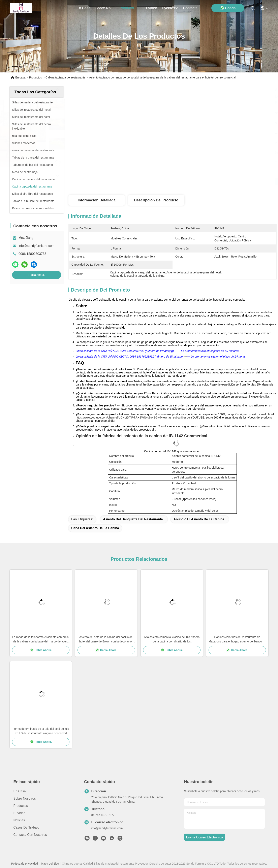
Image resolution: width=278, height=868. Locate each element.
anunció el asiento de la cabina (199, 519)
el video (150, 8)
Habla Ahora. (37, 275)
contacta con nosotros (193, 8)
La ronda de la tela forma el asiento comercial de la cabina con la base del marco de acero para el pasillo (41, 640)
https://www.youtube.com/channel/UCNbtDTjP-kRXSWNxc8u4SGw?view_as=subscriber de (133, 418)
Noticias (19, 820)
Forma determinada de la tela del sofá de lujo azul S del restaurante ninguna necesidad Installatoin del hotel (41, 731)
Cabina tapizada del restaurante (65, 77)
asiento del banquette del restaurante (133, 519)
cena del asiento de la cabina (95, 528)
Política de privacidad (24, 864)
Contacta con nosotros (30, 835)
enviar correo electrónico (205, 837)
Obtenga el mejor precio (210, 181)
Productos (36, 77)
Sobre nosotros (25, 798)
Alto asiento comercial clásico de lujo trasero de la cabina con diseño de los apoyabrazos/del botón (172, 640)
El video (19, 813)
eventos (170, 8)
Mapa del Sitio (50, 864)
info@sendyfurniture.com (36, 246)
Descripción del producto (156, 200)
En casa (84, 8)
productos (129, 8)
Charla (228, 8)
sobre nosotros (105, 8)
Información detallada (97, 200)
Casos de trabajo (26, 827)
